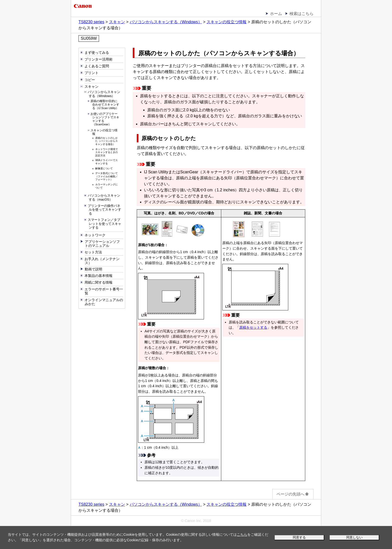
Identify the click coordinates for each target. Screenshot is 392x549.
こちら (242, 534)
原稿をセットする (253, 327)
